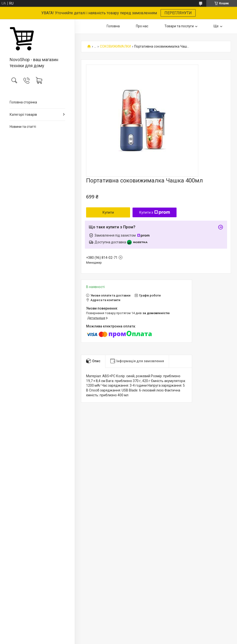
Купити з (155, 212)
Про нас (142, 26)
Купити (108, 212)
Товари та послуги (179, 26)
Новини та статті (23, 127)
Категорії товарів (23, 115)
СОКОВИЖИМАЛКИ (115, 47)
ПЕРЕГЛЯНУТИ (178, 13)
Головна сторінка (23, 102)
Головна (113, 26)
